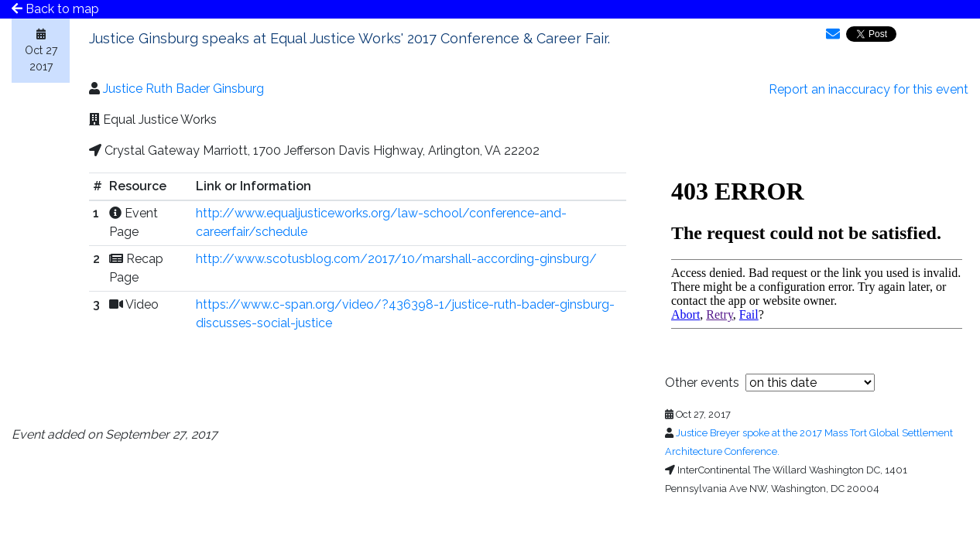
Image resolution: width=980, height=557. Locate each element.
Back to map (55, 9)
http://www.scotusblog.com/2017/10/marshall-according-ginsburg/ (396, 259)
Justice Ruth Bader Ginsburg (183, 89)
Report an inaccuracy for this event (869, 89)
